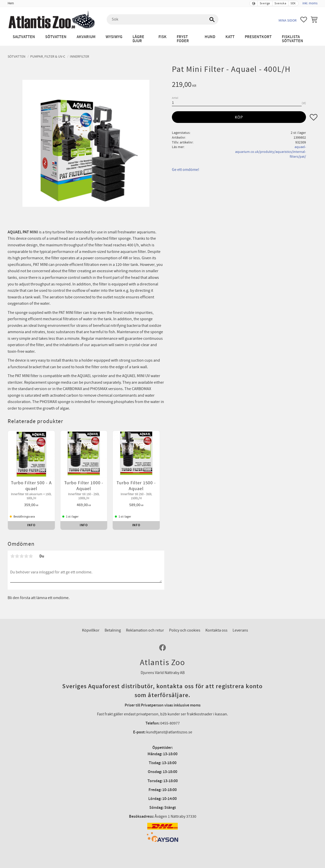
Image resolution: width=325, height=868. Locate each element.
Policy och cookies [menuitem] (185, 630)
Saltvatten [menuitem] (24, 37)
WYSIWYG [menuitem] (114, 37)
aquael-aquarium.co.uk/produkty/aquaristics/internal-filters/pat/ (271, 152)
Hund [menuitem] (210, 37)
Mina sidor (288, 20)
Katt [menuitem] (230, 37)
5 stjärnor (31, 556)
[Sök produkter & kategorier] (162, 20)
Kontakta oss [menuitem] (216, 630)
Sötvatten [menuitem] (56, 37)
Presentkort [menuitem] (258, 37)
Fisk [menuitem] (162, 37)
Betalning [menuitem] (113, 630)
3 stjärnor (22, 556)
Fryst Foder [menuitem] (183, 39)
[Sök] (212, 20)
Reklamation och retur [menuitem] (145, 630)
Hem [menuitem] (11, 3)
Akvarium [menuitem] (86, 37)
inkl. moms (310, 3)
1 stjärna (12, 556)
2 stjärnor (17, 556)
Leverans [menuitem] (240, 630)
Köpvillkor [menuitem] (91, 630)
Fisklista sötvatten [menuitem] (292, 39)
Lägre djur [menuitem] (138, 39)
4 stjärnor (26, 556)
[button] (304, 20)
